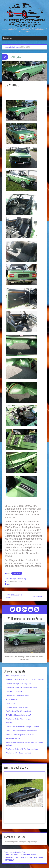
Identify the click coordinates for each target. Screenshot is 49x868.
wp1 (8, 584)
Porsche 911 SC (12, 699)
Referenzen (9, 857)
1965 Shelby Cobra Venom (15, 676)
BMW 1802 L (17, 574)
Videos (23, 857)
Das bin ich (14, 855)
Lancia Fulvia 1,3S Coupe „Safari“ (18, 695)
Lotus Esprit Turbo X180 (14, 692)
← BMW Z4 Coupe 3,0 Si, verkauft (13, 596)
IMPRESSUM (10, 860)
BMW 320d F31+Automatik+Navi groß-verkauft (22, 727)
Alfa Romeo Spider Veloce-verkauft (18, 719)
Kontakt (30, 857)
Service (34, 855)
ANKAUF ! (10, 723)
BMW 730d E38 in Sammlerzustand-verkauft (21, 731)
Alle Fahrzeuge (15, 47)
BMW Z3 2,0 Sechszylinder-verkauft (18, 715)
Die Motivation (25, 855)
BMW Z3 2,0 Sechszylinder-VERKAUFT (20, 735)
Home (6, 47)
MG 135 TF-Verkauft (13, 739)
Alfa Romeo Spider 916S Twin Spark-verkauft (22, 749)
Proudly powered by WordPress (15, 852)
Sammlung (22, 579)
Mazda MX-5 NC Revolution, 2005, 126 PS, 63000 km (25, 680)
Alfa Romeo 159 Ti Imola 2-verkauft (18, 753)
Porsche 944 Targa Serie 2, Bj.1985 (18, 684)
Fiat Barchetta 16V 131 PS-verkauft (18, 711)
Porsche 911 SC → (38, 596)
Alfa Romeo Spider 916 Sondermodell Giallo (21, 688)
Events (17, 857)
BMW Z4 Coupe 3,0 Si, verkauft (17, 707)
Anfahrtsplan (38, 857)
